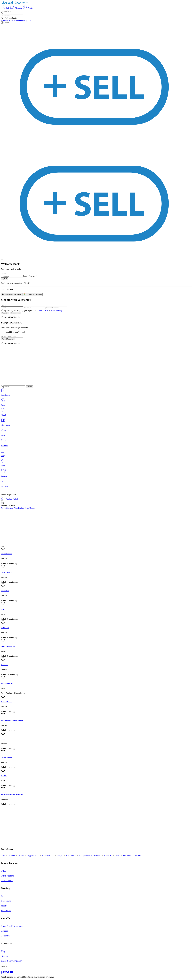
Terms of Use (43, 310)
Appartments (33, 855)
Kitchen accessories (8, 646)
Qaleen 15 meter (7, 702)
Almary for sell (6, 572)
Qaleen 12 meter (7, 554)
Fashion (138, 855)
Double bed (5, 591)
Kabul (17, 20)
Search (29, 387)
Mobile (12, 855)
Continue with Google (33, 294)
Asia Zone (4, 665)
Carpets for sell (6, 757)
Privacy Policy (56, 310)
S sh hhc (4, 776)
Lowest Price (13, 508)
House (21, 855)
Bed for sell (5, 628)
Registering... (15, 313)
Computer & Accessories (90, 855)
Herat (12, 20)
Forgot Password (8, 339)
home (3, 739)
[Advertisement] (75, 364)
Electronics (71, 855)
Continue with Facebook (12, 294)
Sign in (4, 279)
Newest (4, 508)
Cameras (108, 855)
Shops (60, 855)
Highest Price (24, 508)
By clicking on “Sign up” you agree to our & (33, 310)
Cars (3, 855)
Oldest (32, 508)
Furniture (127, 855)
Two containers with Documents (12, 794)
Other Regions (25, 20)
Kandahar (5, 20)
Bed (2, 609)
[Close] (2, 259)
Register (5, 313)
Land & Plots (48, 855)
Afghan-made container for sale (12, 720)
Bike (117, 855)
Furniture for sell (7, 683)
